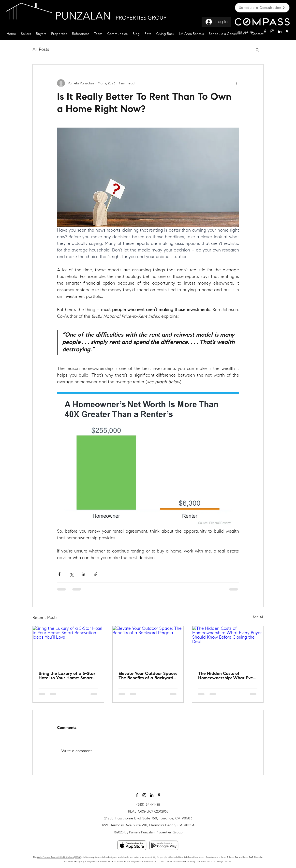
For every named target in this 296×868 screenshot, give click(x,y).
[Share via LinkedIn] (83, 574)
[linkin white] (280, 31)
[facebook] (265, 31)
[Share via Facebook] (59, 574)
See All (258, 617)
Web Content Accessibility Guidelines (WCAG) (60, 857)
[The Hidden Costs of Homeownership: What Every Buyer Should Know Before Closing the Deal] (228, 646)
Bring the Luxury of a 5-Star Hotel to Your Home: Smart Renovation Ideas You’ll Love (67, 676)
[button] (26, 33)
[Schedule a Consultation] (262, 8)
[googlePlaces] (287, 31)
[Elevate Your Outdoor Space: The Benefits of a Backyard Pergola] (148, 646)
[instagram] (272, 31)
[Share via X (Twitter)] (71, 574)
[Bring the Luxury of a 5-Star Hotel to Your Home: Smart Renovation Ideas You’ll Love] (68, 646)
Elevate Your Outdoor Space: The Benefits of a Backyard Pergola (148, 676)
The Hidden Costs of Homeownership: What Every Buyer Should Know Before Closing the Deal (228, 676)
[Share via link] (96, 574)
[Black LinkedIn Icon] (152, 795)
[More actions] (236, 83)
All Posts (41, 49)
